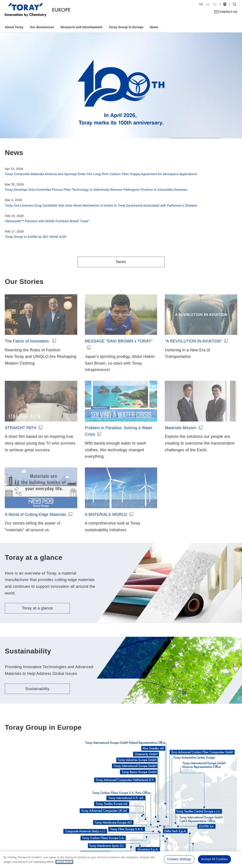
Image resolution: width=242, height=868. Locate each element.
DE (208, 4)
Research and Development (81, 27)
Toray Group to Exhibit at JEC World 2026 (35, 237)
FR (215, 4)
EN (201, 4)
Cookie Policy (64, 862)
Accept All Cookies (214, 859)
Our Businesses (42, 27)
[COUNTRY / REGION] (225, 4)
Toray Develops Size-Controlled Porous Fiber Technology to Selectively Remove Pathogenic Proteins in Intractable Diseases (96, 190)
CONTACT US (228, 12)
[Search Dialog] (235, 4)
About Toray (14, 27)
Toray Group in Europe (126, 27)
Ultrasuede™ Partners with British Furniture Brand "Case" (47, 221)
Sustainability (37, 689)
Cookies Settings (179, 859)
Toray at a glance (37, 608)
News (154, 27)
